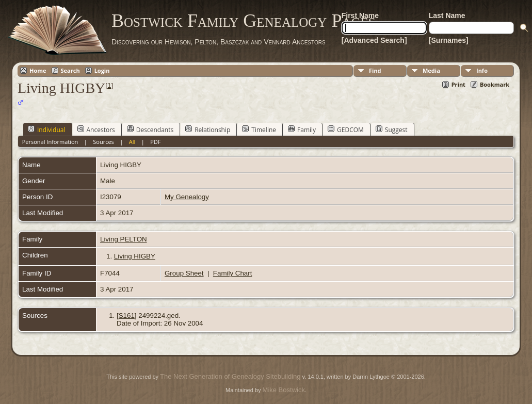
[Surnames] (449, 40)
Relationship (208, 130)
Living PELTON (124, 239)
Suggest (392, 130)
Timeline (259, 130)
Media (431, 70)
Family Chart (233, 273)
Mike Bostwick (284, 390)
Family (302, 130)
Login (102, 70)
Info (482, 70)
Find (375, 70)
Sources (103, 142)
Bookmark (495, 84)
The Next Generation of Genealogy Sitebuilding (230, 376)
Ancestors (96, 130)
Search (70, 70)
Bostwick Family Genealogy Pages (244, 21)
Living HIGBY (135, 256)
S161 (127, 316)
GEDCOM (346, 130)
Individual (47, 130)
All (132, 142)
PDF (155, 142)
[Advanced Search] (374, 40)
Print (458, 84)
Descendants (150, 130)
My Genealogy (187, 197)
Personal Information (50, 142)
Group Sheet (184, 273)
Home (38, 70)
